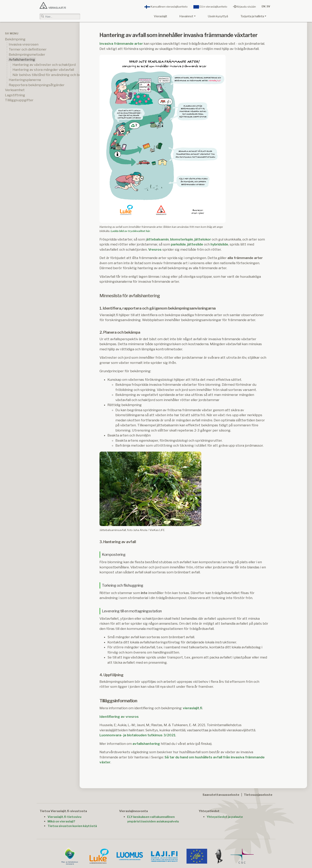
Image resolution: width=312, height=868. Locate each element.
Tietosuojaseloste (258, 795)
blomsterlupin (182, 239)
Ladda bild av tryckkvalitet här (130, 231)
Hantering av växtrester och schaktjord (44, 65)
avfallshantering (146, 744)
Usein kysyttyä (218, 16)
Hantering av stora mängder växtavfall (43, 70)
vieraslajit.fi (193, 708)
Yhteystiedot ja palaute (225, 817)
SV (269, 7)
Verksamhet (15, 90)
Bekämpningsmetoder (27, 55)
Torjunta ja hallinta (252, 16)
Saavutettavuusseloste (221, 795)
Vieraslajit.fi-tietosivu (64, 817)
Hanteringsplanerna (25, 80)
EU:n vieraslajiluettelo (210, 7)
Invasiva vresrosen (24, 44)
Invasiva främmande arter (121, 44)
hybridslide (219, 244)
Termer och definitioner (28, 49)
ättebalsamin (158, 239)
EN (263, 7)
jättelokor (203, 239)
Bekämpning (15, 39)
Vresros (155, 249)
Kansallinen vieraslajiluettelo (166, 7)
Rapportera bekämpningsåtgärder (37, 85)
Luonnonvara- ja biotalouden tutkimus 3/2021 (137, 735)
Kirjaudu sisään (244, 7)
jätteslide (195, 244)
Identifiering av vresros (119, 717)
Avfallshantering (22, 59)
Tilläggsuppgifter (19, 100)
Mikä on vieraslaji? (61, 821)
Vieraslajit (160, 16)
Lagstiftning (15, 95)
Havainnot (186, 16)
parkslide (178, 244)
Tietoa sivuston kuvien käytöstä (72, 826)
